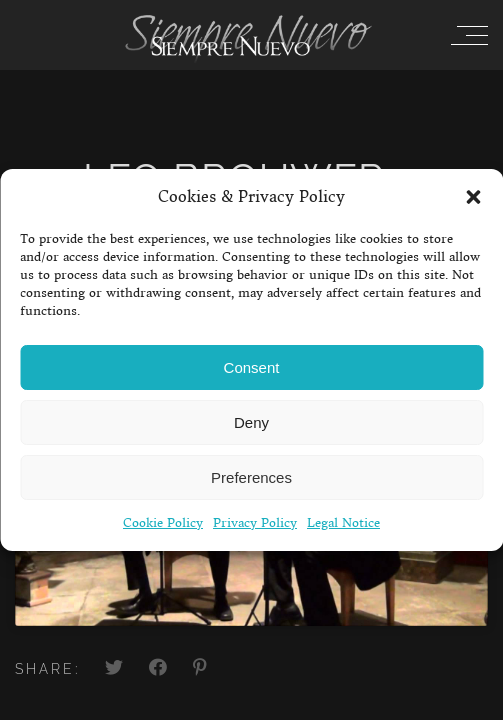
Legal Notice (343, 522)
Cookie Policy (163, 522)
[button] (473, 197)
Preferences (251, 477)
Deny (251, 422)
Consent (252, 367)
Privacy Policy (255, 522)
